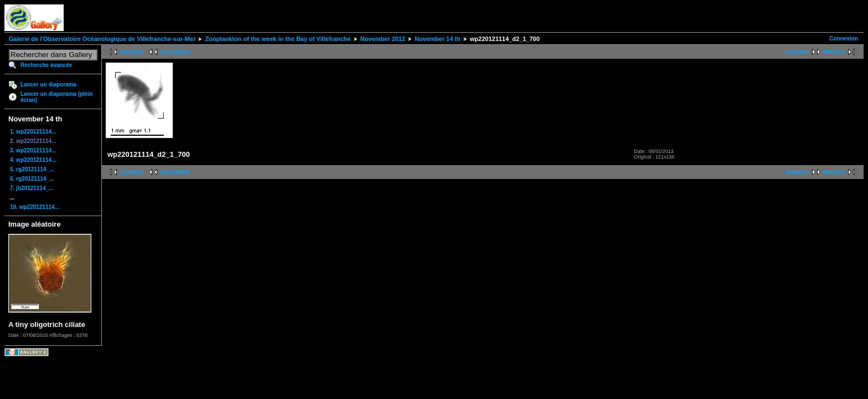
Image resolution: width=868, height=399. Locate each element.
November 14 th (438, 39)
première (132, 52)
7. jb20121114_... (32, 188)
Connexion (844, 39)
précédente (175, 52)
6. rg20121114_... (32, 179)
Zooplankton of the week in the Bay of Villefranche (278, 39)
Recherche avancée (46, 65)
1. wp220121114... (33, 132)
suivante (797, 52)
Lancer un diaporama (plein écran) (57, 97)
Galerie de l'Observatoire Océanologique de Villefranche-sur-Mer (102, 39)
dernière (834, 52)
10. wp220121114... (35, 207)
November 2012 (383, 39)
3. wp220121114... (33, 150)
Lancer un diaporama (48, 85)
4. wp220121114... (33, 160)
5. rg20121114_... (32, 169)
